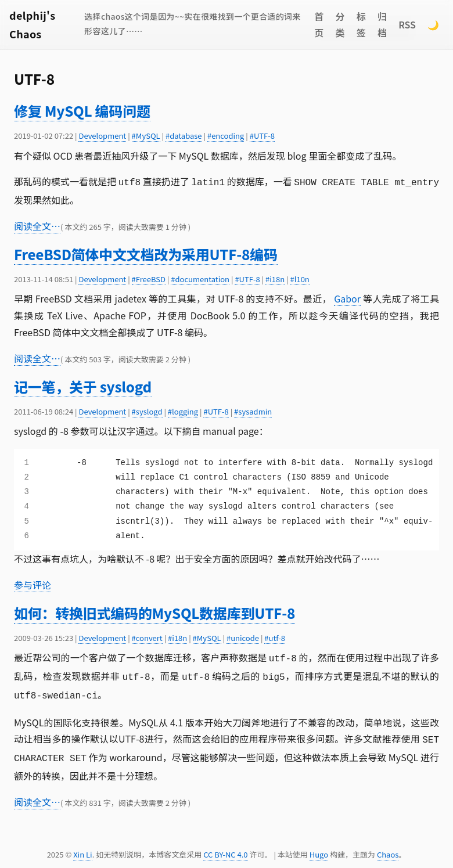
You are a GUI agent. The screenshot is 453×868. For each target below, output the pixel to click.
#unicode (243, 637)
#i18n (275, 278)
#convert (147, 637)
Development (102, 136)
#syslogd (147, 410)
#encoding (226, 136)
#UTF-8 (262, 136)
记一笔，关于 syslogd (83, 385)
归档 (382, 25)
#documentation (200, 278)
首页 (319, 25)
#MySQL (146, 136)
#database (184, 136)
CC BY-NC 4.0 (225, 847)
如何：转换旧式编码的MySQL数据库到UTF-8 (154, 612)
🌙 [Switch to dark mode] (433, 24)
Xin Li (83, 847)
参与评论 (33, 584)
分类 (340, 25)
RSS (407, 24)
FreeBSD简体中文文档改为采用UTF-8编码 (146, 253)
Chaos (388, 847)
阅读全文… (37, 225)
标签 (361, 25)
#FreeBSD (149, 278)
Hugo (319, 847)
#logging (183, 410)
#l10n (300, 278)
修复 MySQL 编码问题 (82, 111)
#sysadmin (253, 410)
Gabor (347, 297)
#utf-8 (275, 637)
